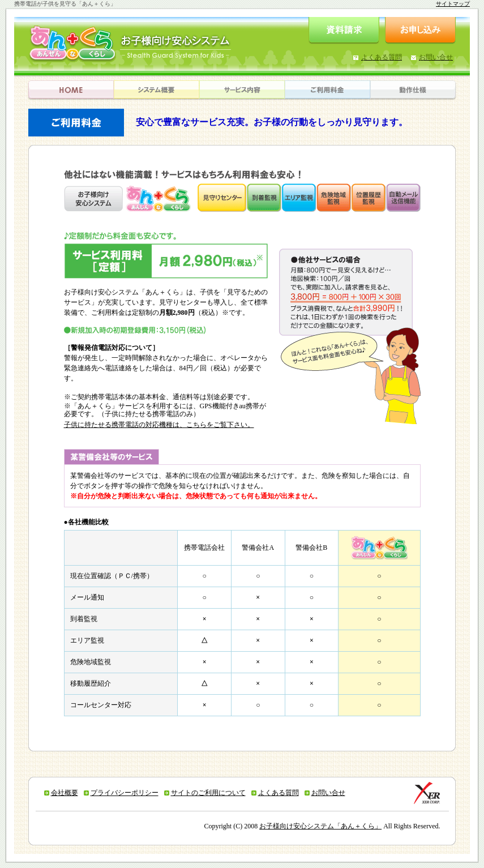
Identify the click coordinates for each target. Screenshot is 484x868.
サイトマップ (453, 4)
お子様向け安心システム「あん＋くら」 (320, 826)
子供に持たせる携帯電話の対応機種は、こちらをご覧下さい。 (159, 425)
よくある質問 (279, 793)
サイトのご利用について (208, 793)
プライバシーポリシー (125, 793)
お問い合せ (328, 793)
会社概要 (65, 793)
